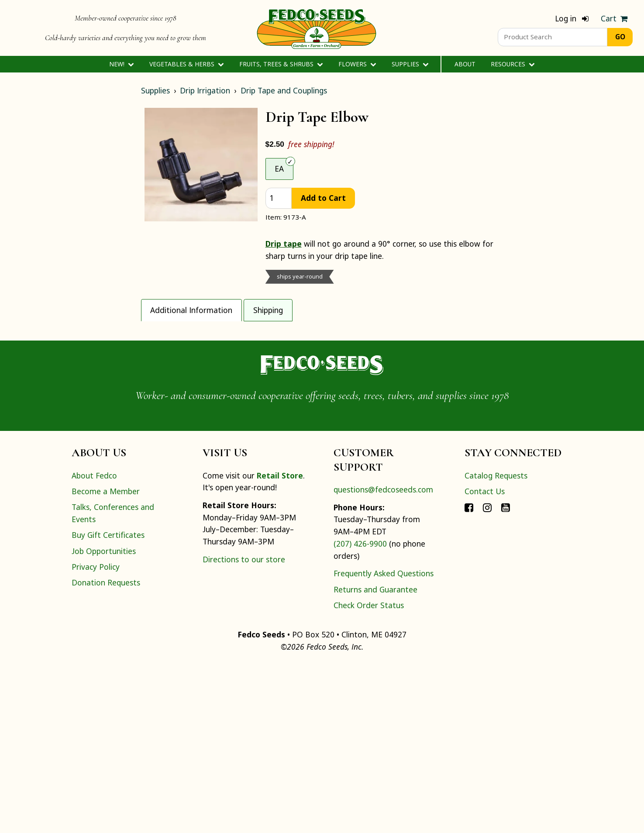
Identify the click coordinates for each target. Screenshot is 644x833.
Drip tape (284, 244)
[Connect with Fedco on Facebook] (469, 676)
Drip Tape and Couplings (284, 90)
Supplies (410, 64)
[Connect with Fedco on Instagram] (487, 676)
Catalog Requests (496, 644)
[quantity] (279, 198)
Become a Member (106, 660)
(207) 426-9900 (360, 712)
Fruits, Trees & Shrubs (281, 64)
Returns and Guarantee (375, 758)
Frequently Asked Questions (384, 742)
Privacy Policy (96, 736)
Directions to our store (244, 728)
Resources (513, 64)
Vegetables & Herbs (187, 64)
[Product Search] (553, 37)
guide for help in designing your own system (268, 468)
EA (279, 169)
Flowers (357, 64)
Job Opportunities (104, 719)
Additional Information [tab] (191, 310)
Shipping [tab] (268, 310)
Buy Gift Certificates (108, 704)
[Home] (317, 28)
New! (122, 64)
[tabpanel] (322, 405)
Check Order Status (369, 774)
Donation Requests (106, 751)
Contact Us (485, 660)
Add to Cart (323, 198)
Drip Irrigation (205, 90)
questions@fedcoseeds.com (383, 658)
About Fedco (94, 644)
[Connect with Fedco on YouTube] (506, 676)
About (465, 64)
